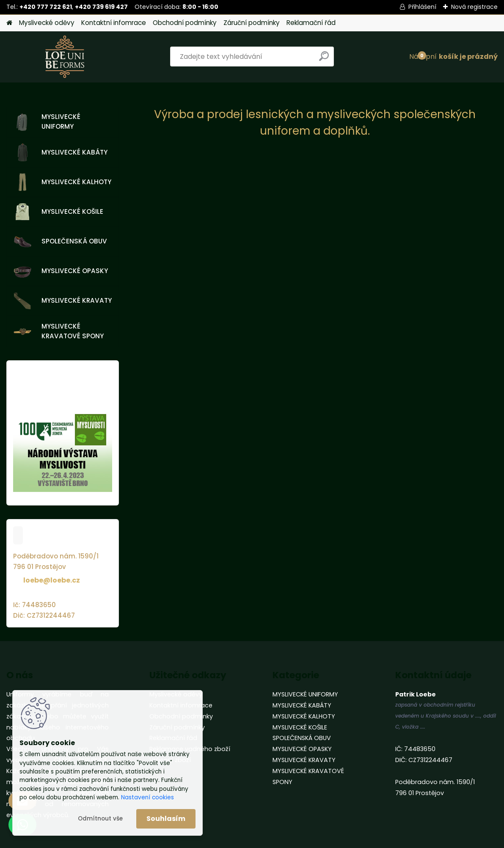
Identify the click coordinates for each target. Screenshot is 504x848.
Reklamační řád (311, 23)
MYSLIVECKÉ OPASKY (61, 271)
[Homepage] (9, 23)
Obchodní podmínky (185, 23)
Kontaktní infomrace (114, 23)
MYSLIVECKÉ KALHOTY (62, 182)
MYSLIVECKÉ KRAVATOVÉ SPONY (59, 331)
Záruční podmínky (252, 23)
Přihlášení (422, 7)
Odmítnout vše (100, 819)
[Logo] (65, 57)
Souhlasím (166, 819)
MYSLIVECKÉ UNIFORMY (47, 122)
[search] (324, 59)
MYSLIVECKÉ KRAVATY (63, 301)
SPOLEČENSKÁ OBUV (60, 242)
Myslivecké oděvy (47, 23)
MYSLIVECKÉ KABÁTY (61, 152)
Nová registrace (474, 7)
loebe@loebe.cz (52, 580)
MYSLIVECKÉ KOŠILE (58, 212)
